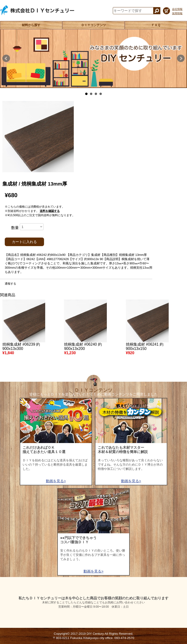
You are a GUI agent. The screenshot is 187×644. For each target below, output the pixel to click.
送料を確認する (50, 211)
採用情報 (177, 13)
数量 (15, 228)
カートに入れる (24, 242)
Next (181, 58)
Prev (6, 58)
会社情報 (177, 9)
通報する (10, 284)
